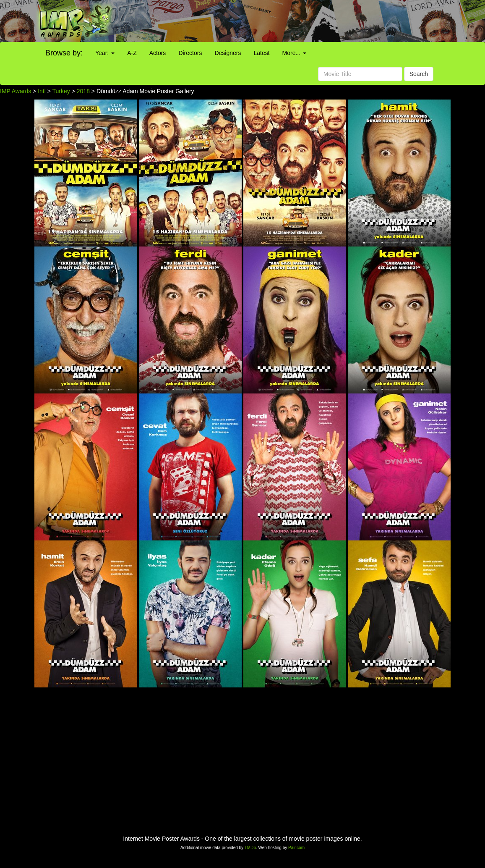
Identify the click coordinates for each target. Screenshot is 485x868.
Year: (105, 53)
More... (294, 53)
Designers (228, 53)
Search (419, 74)
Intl (42, 91)
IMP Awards (16, 91)
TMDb (250, 848)
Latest (261, 53)
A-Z (132, 53)
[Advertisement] (303, 21)
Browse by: (64, 53)
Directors (190, 53)
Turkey (61, 91)
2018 (83, 91)
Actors (158, 53)
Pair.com (296, 848)
